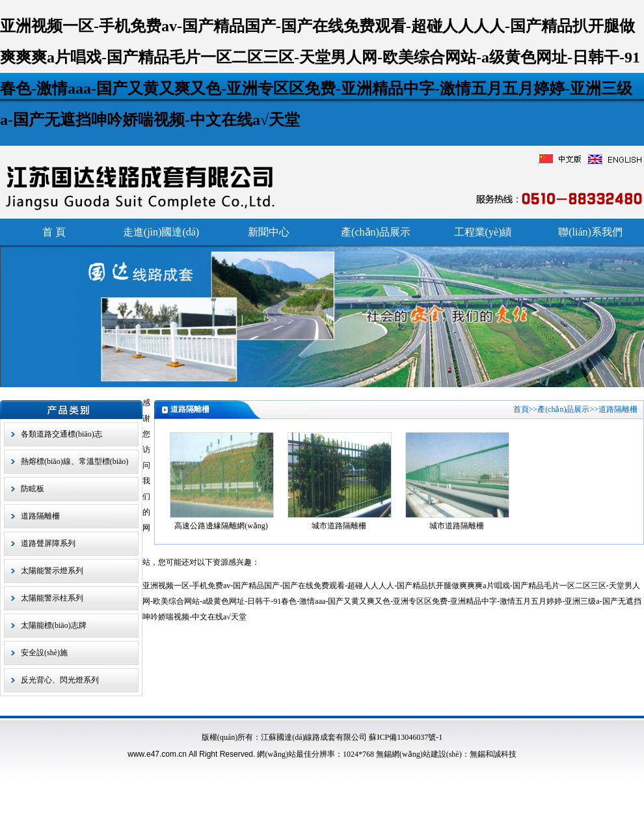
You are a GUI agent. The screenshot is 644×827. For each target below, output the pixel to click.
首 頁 (54, 232)
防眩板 (33, 489)
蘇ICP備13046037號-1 (406, 737)
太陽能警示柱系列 (52, 598)
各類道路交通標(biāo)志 (61, 434)
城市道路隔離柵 (339, 526)
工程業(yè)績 (483, 232)
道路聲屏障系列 (48, 543)
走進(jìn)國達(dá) (161, 232)
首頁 (521, 409)
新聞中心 (269, 232)
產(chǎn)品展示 (376, 232)
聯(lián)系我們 (590, 232)
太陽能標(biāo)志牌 (54, 625)
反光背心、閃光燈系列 (60, 680)
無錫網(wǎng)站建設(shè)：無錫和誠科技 (446, 754)
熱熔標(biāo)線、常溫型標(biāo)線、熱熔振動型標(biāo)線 (74, 465)
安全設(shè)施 (44, 653)
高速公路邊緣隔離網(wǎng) (221, 526)
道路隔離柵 (40, 516)
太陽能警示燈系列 (52, 571)
